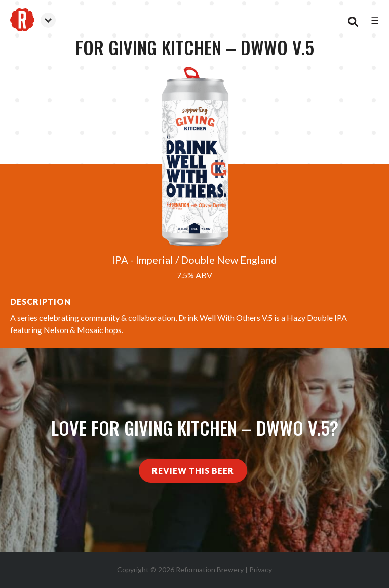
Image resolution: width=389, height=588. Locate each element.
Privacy (261, 569)
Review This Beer (193, 471)
